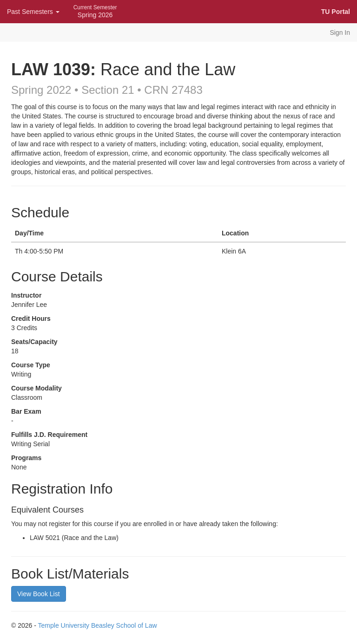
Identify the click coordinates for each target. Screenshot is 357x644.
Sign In (340, 33)
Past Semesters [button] (33, 12)
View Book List (39, 594)
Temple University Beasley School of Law (98, 625)
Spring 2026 (95, 11)
